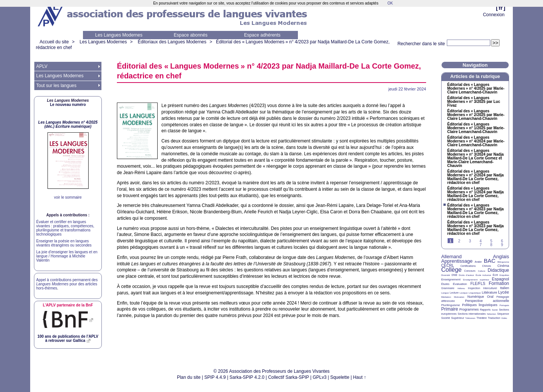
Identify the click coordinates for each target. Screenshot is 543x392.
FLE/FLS (478, 284)
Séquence (503, 314)
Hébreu (461, 288)
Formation (499, 283)
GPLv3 (320, 377)
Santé (495, 310)
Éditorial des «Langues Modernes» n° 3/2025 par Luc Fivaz (474, 102)
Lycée (504, 292)
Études (445, 284)
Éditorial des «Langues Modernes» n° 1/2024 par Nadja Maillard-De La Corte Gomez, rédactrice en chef (476, 194)
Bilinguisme (503, 262)
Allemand (451, 256)
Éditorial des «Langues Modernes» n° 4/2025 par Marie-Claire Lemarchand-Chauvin (476, 89)
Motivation (459, 297)
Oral (490, 297)
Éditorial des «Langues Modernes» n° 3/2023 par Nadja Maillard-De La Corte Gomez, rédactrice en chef (476, 228)
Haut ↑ (360, 377)
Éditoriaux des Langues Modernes (172, 42)
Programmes (469, 309)
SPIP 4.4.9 (215, 377)
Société (446, 318)
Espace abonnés (191, 35)
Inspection (474, 288)
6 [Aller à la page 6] (502, 241)
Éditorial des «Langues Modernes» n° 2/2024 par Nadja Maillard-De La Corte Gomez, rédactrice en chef (476, 177)
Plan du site (189, 377)
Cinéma (503, 266)
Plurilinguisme (451, 305)
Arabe (478, 262)
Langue (445, 293)
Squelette (340, 377)
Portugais (504, 305)
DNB (455, 275)
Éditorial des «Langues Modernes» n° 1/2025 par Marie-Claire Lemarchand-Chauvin (476, 128)
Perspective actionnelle (487, 301)
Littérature (490, 292)
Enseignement (451, 279)
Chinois (487, 266)
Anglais (501, 256)
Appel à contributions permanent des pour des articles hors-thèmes (67, 284)
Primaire (450, 309)
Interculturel (490, 288)
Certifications (468, 266)
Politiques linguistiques (480, 305)
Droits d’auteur (466, 275)
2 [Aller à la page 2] (459, 241)
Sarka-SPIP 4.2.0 (247, 377)
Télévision (470, 318)
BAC (490, 261)
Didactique (498, 270)
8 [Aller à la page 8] (491, 245)
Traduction (494, 318)
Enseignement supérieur (476, 280)
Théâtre (482, 318)
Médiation (446, 297)
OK (390, 3)
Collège (451, 270)
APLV (42, 66)
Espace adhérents (262, 35)
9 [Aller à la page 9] (502, 245)
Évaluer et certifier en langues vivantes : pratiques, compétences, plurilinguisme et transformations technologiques (65, 228)
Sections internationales (472, 314)
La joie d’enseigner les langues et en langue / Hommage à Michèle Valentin (67, 256)
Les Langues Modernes (119, 35)
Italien (505, 288)
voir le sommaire (68, 197)
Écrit (495, 275)
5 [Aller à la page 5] (491, 241)
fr (501, 8)
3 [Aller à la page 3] (470, 241)
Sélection (492, 314)
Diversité (446, 275)
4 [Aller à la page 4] (481, 241)
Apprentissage (457, 261)
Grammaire (448, 288)
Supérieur (458, 318)
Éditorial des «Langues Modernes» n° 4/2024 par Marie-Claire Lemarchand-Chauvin (476, 141)
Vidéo (504, 318)
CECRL (448, 266)
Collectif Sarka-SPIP (289, 377)
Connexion (494, 15)
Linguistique (475, 293)
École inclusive (483, 275)
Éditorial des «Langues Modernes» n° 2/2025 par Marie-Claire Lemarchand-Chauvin (476, 115)
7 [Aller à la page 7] (481, 245)
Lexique (464, 293)
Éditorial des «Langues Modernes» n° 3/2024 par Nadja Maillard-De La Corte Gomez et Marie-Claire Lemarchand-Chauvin (476, 158)
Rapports (485, 310)
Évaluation (460, 284)
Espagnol (500, 279)
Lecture (454, 293)
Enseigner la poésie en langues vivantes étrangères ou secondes (64, 243)
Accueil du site (54, 42)
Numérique (476, 297)
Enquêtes (504, 275)
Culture (481, 271)
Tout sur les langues (56, 86)
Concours (470, 271)
